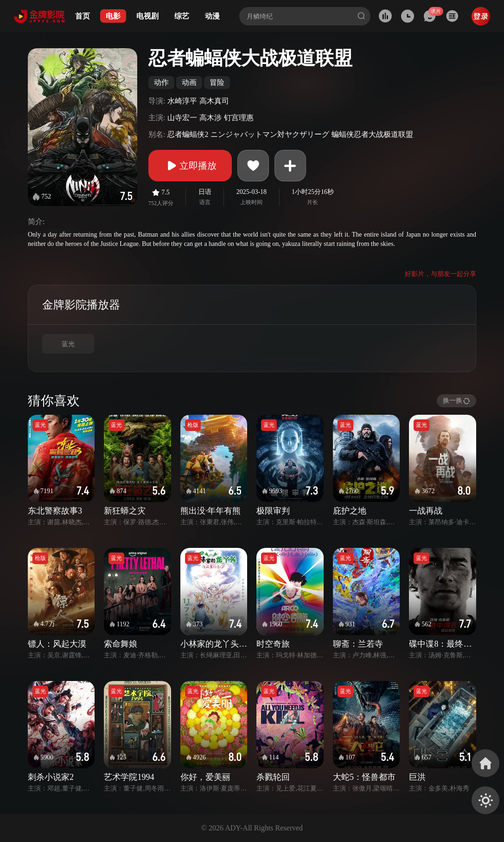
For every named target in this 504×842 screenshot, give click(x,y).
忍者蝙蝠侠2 (188, 134)
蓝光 (68, 344)
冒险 (217, 82)
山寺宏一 (182, 118)
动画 (189, 82)
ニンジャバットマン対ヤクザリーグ (270, 134)
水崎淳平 (182, 101)
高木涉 (211, 118)
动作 (161, 82)
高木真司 (214, 101)
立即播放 (190, 166)
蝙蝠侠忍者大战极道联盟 (372, 134)
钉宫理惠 (239, 118)
